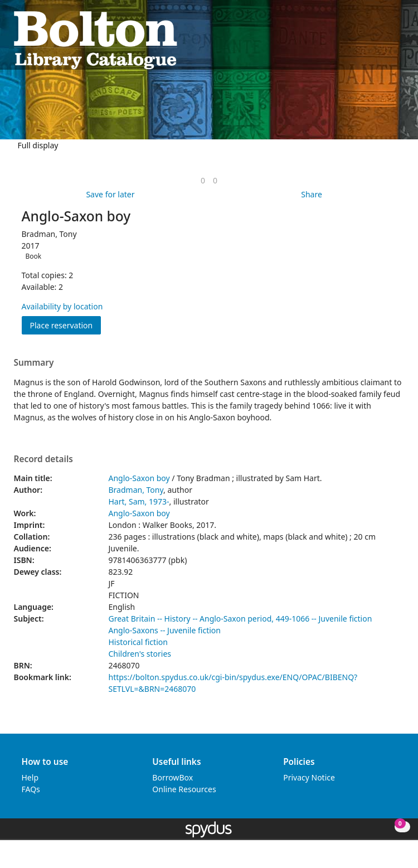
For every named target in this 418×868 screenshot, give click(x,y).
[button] (385, 39)
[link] (203, 180)
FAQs (31, 789)
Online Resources (184, 789)
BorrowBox (172, 777)
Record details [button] (43, 459)
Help (30, 777)
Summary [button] (34, 363)
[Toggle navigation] (399, 39)
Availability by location (62, 306)
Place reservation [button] (66, 325)
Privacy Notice (309, 777)
